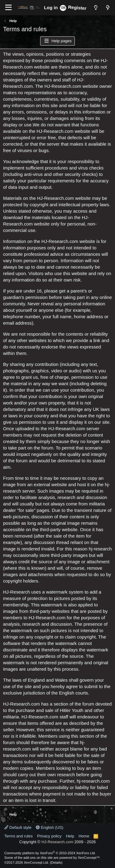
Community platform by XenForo (50, 853)
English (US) (50, 827)
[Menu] (8, 8)
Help (70, 836)
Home (84, 836)
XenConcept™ (89, 858)
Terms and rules (18, 836)
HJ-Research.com (57, 842)
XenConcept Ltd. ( (38, 862)
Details (56, 862)
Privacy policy (49, 836)
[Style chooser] (96, 7)
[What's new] (108, 7)
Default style (18, 827)
